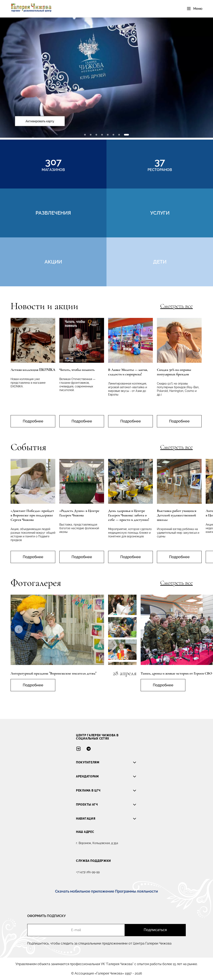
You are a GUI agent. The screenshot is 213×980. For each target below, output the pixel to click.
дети (160, 262)
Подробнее (33, 421)
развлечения (53, 213)
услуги (160, 213)
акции (53, 262)
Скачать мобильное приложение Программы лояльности (106, 891)
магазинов (53, 164)
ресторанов (160, 164)
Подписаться (155, 930)
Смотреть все (176, 306)
